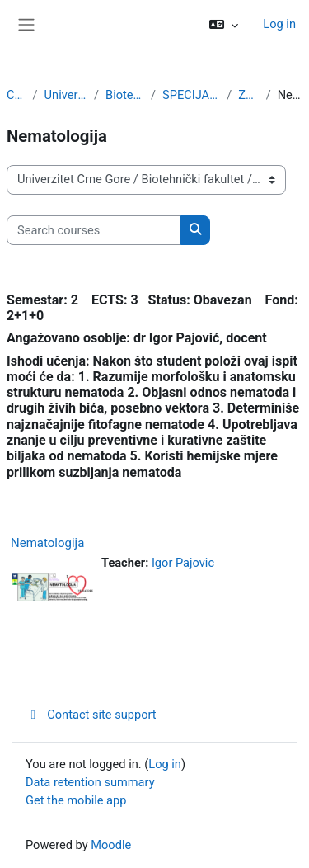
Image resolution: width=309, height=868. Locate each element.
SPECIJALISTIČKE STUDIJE (191, 95)
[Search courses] (94, 230)
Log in (279, 24)
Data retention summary (90, 782)
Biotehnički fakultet (125, 95)
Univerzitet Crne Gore (66, 95)
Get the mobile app (76, 800)
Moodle (111, 845)
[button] (224, 25)
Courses (16, 95)
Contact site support (91, 715)
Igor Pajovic (183, 563)
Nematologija (47, 543)
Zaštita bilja (248, 95)
